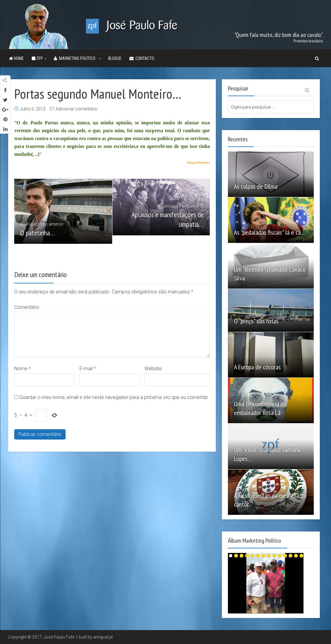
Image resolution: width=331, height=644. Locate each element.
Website (153, 369)
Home (16, 58)
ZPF (37, 58)
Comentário (27, 307)
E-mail (88, 369)
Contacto (142, 58)
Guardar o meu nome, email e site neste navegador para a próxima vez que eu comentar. (114, 397)
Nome (23, 369)
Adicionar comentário (76, 109)
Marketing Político (76, 58)
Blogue (115, 58)
